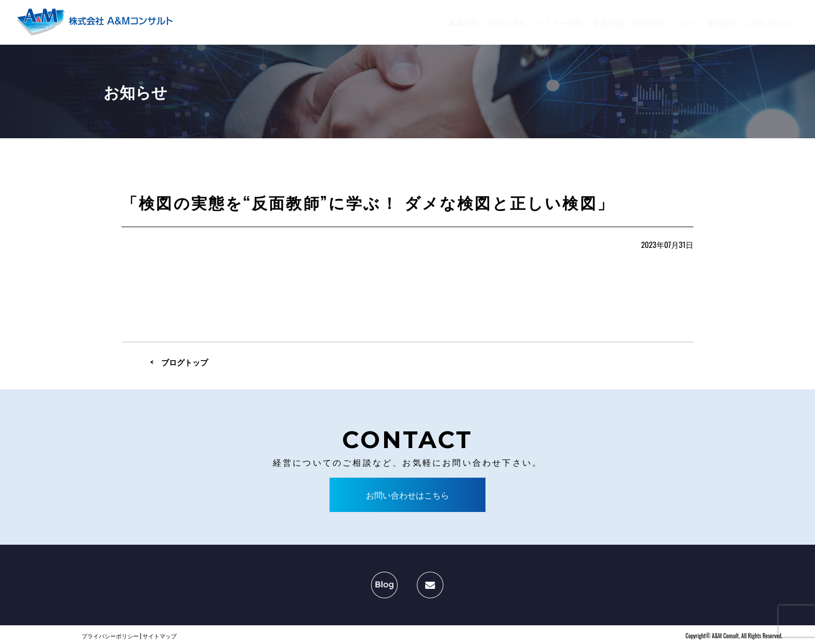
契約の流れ (508, 22)
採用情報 (649, 22)
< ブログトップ (179, 362)
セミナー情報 (560, 22)
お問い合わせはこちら (407, 495)
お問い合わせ (770, 22)
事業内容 (463, 22)
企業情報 (608, 22)
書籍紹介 (722, 22)
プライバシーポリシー (110, 636)
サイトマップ (160, 636)
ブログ (685, 22)
